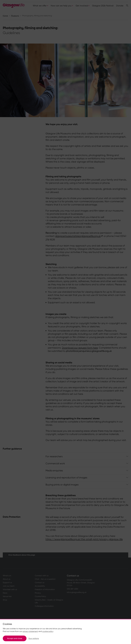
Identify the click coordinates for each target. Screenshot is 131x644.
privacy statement (30, 631)
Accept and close (15, 638)
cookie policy (48, 631)
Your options (34, 638)
